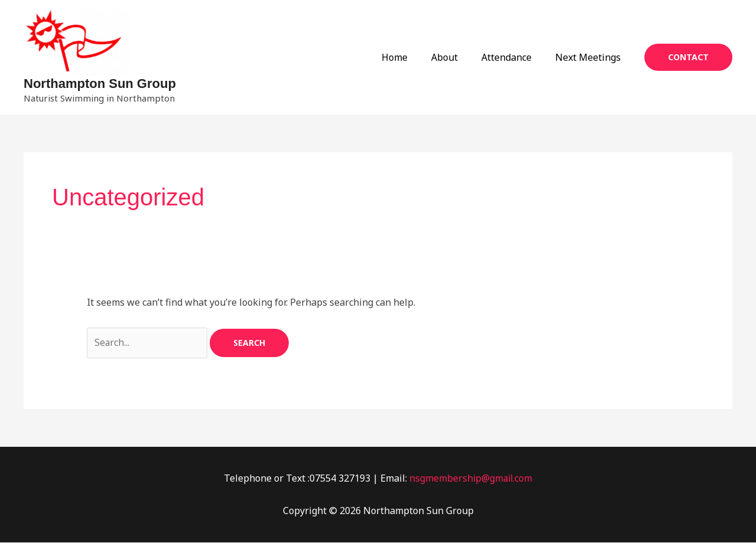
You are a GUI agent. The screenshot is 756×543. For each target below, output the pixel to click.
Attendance (514, 57)
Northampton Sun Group (100, 84)
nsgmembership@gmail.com (471, 478)
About (456, 57)
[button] (688, 57)
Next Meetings (590, 57)
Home (411, 57)
